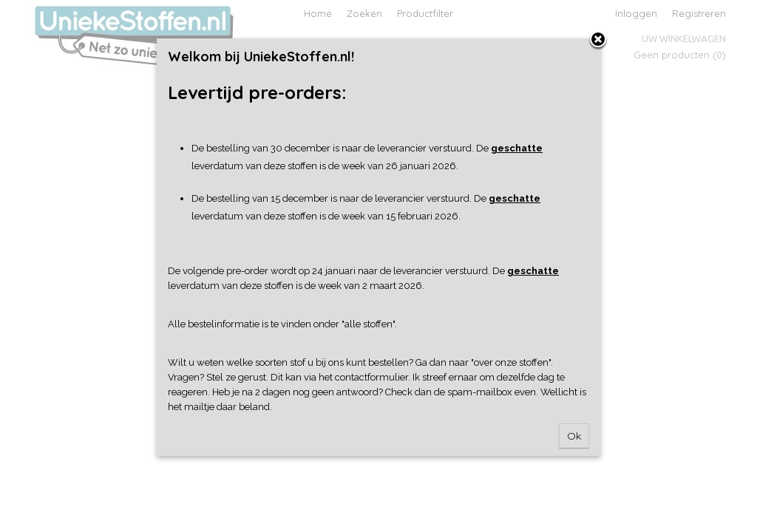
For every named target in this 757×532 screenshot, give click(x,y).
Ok (574, 436)
